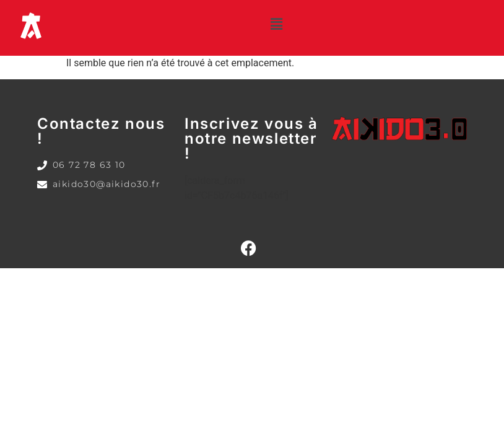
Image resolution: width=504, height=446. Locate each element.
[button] (277, 24)
